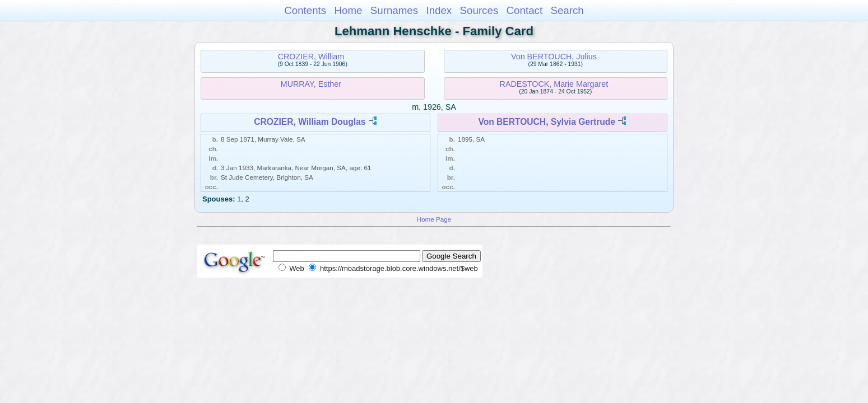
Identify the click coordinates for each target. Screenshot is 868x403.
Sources (479, 10)
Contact (525, 10)
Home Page (434, 219)
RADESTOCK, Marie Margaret (554, 84)
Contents (305, 10)
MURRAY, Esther (311, 84)
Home (348, 10)
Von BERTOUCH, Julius (554, 57)
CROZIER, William (311, 57)
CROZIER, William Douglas (310, 122)
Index (439, 10)
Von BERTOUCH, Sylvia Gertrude (547, 122)
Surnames (394, 10)
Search (567, 10)
